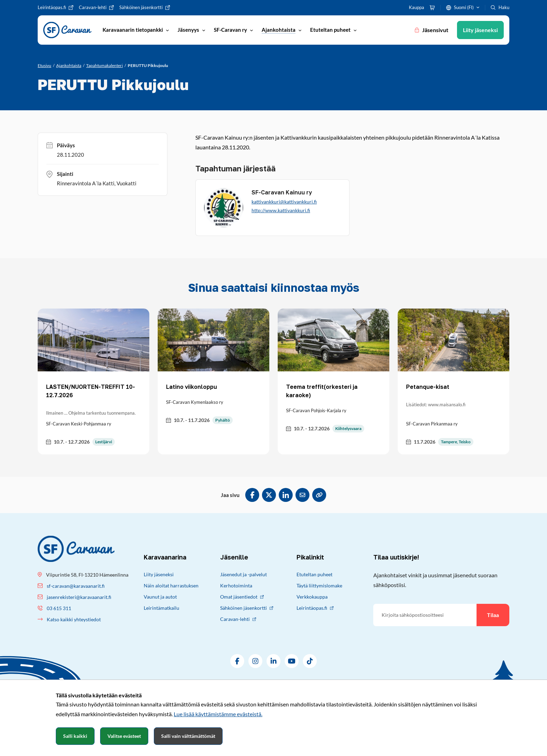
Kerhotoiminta (236, 585)
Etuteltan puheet (314, 574)
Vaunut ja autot (160, 597)
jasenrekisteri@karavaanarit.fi (79, 597)
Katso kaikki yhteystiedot (74, 619)
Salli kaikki (75, 736)
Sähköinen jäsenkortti (247, 608)
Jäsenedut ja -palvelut (243, 574)
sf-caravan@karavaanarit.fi (76, 586)
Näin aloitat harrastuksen (171, 585)
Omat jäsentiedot (242, 597)
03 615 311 (59, 608)
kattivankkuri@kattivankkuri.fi (284, 202)
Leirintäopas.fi (315, 608)
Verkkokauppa (312, 597)
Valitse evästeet (124, 736)
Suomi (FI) (464, 7)
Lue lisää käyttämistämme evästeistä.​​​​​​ (218, 714)
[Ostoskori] (432, 8)
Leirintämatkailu (162, 608)
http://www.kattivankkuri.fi (281, 210)
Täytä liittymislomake (319, 585)
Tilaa (493, 615)
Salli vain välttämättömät (188, 736)
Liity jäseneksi (159, 574)
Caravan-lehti (238, 619)
